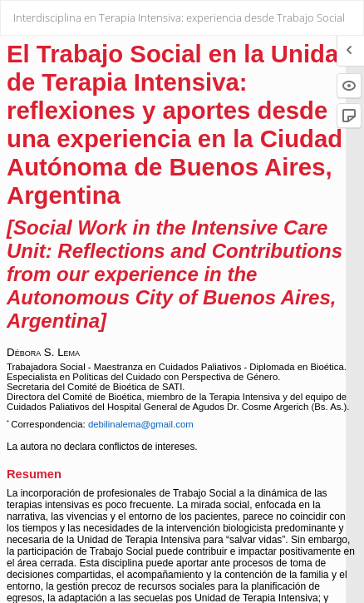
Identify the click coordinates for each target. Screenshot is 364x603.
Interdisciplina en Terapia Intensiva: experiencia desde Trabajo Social (179, 17)
